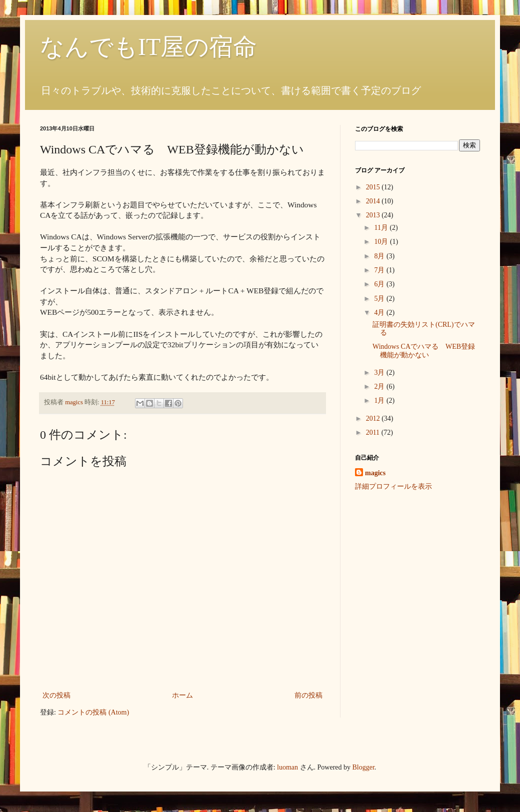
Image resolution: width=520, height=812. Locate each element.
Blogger (363, 767)
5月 (380, 299)
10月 (382, 242)
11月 (382, 228)
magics (375, 473)
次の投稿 (56, 695)
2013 (374, 215)
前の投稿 (308, 695)
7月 (380, 270)
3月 (380, 373)
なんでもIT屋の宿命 (148, 47)
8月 (380, 256)
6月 (380, 284)
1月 (380, 401)
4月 (380, 313)
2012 (374, 418)
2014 (374, 201)
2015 (374, 187)
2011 (374, 432)
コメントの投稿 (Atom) (93, 712)
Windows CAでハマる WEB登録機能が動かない (424, 351)
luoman (287, 767)
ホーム (182, 695)
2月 (380, 387)
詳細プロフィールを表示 (393, 486)
